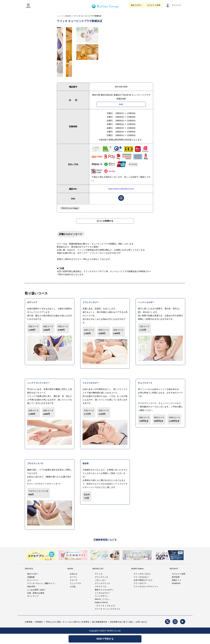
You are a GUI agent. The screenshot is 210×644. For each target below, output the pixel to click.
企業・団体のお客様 (36, 593)
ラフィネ (99, 574)
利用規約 (39, 622)
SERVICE (29, 569)
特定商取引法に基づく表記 (121, 622)
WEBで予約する (105, 639)
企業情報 (29, 622)
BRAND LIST (98, 569)
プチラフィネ (100, 587)
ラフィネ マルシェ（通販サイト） (42, 583)
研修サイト (177, 580)
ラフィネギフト (140, 583)
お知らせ (73, 574)
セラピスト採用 (154, 5)
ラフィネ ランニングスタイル (107, 609)
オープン (73, 577)
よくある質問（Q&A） (37, 590)
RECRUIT (174, 569)
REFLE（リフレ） (103, 599)
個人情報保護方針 (100, 622)
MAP (121, 104)
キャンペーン (33, 580)
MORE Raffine (137, 569)
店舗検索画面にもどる (105, 540)
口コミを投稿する (105, 221)
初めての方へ (136, 5)
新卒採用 (176, 577)
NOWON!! (176, 583)
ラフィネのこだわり (142, 574)
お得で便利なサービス (143, 580)
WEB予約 (31, 587)
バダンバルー (100, 580)
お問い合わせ (141, 622)
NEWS (70, 569)
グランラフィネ (101, 577)
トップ (59, 16)
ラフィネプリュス (102, 583)
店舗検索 (68, 16)
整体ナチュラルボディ (104, 590)
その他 (73, 587)
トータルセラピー (102, 593)
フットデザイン (101, 596)
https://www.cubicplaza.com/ (121, 189)
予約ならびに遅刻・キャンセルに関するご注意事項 (67, 622)
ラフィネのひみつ (141, 577)
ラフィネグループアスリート (146, 587)
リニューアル (75, 583)
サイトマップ (33, 596)
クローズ (73, 580)
